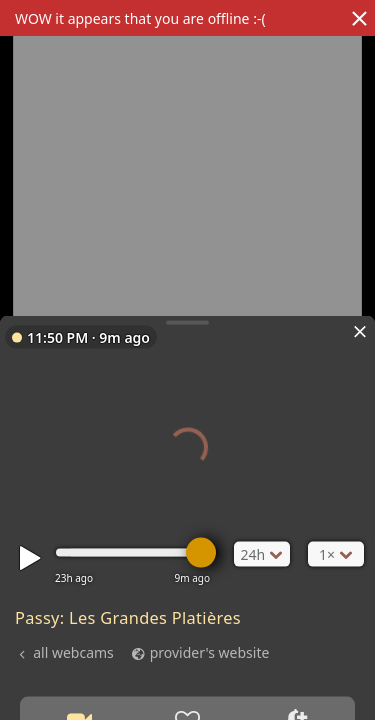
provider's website (210, 651)
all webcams (73, 651)
